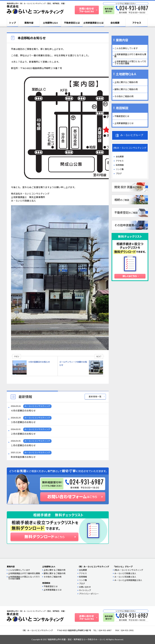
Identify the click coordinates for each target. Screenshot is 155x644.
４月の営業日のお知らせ (23, 411)
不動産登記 (126, 212)
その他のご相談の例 (124, 96)
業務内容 (29, 23)
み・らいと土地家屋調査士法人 (128, 580)
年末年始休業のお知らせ (23, 457)
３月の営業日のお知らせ (23, 422)
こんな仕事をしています (126, 48)
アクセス (137, 23)
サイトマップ (85, 590)
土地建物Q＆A (50, 23)
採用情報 (120, 165)
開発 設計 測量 (128, 187)
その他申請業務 (129, 225)
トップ (12, 23)
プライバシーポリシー (89, 594)
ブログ (119, 173)
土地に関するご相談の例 (126, 82)
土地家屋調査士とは (93, 23)
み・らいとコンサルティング (37, 406)
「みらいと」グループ (123, 567)
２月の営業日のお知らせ (23, 434)
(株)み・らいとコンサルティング (129, 570)
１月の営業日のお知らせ (23, 445)
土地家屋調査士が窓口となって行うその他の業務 (130, 62)
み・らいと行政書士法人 (125, 573)
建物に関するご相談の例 (126, 89)
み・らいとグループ (132, 135)
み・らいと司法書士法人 (125, 577)
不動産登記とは (72, 23)
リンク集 (120, 169)
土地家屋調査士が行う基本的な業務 (130, 55)
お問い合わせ (85, 587)
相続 (122, 200)
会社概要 (115, 23)
